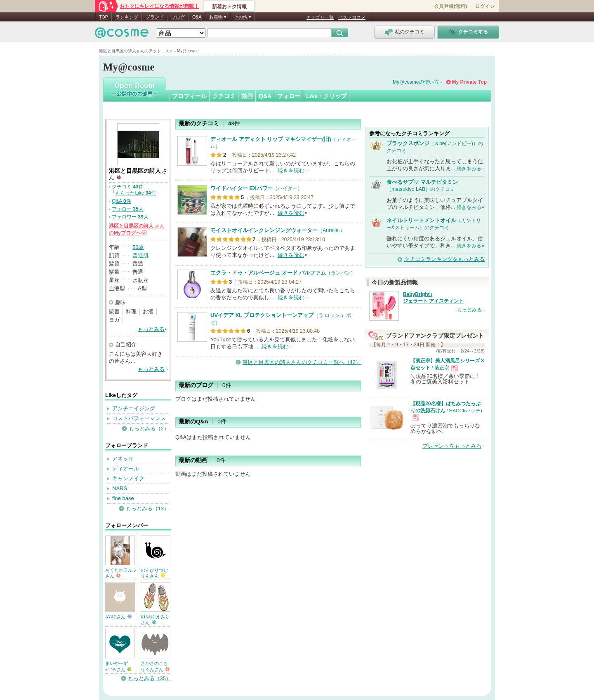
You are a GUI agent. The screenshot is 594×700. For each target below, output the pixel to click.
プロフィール (189, 96)
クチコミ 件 (128, 187)
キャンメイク (128, 478)
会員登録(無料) (450, 6)
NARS (120, 488)
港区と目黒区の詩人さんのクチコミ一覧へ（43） (302, 362)
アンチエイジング (134, 408)
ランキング (127, 17)
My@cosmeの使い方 (416, 82)
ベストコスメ (352, 17)
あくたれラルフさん (121, 573)
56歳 (138, 247)
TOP (104, 17)
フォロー (289, 96)
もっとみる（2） (149, 429)
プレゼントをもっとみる (452, 446)
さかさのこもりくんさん (155, 666)
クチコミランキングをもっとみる (444, 259)
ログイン (485, 6)
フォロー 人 (128, 209)
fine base (123, 498)
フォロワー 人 (130, 217)
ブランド (155, 17)
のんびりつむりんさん (154, 573)
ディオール (126, 469)
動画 (247, 96)
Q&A (197, 17)
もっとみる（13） (147, 509)
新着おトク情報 (229, 7)
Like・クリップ (326, 96)
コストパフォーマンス (139, 418)
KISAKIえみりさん (155, 620)
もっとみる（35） (150, 678)
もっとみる (151, 329)
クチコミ (224, 96)
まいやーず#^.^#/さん (118, 666)
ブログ (178, 17)
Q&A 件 (121, 201)
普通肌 (140, 255)
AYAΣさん (118, 617)
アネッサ (123, 459)
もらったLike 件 (136, 193)
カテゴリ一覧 (320, 17)
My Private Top (469, 82)
